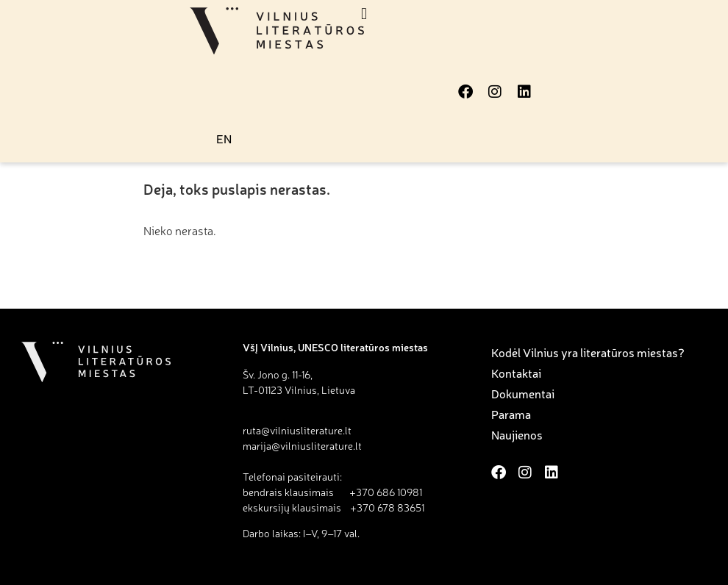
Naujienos (517, 434)
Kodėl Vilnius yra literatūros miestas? (588, 352)
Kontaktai (516, 373)
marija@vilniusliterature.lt (302, 445)
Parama (511, 414)
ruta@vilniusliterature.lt (297, 430)
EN (224, 138)
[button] (364, 14)
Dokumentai (523, 393)
